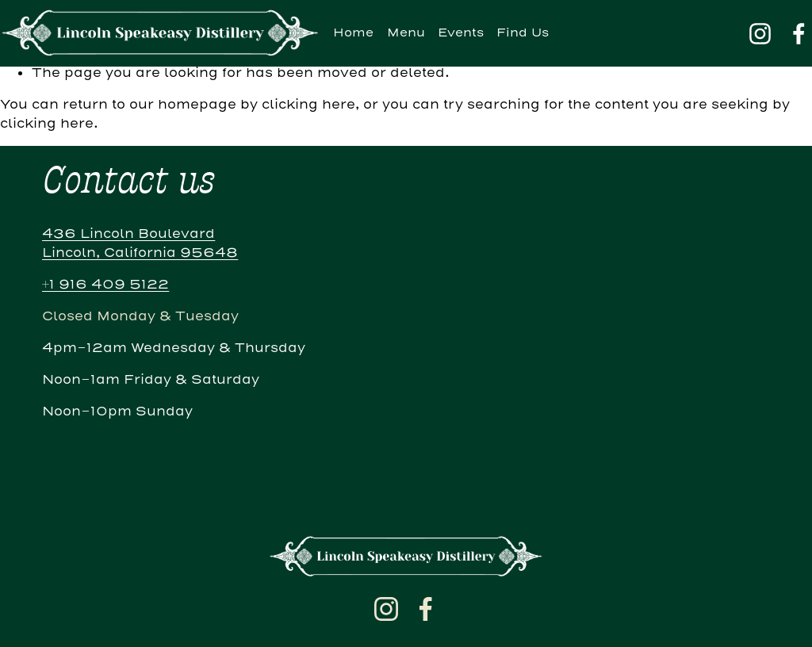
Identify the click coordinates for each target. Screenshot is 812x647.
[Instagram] (760, 34)
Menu (406, 33)
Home (353, 33)
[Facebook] (799, 34)
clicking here (308, 104)
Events (461, 33)
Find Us (523, 33)
